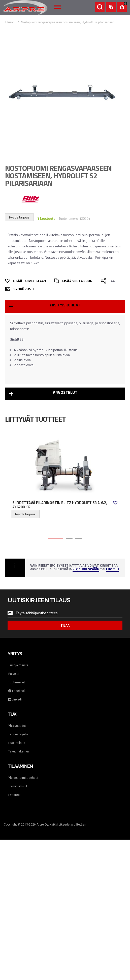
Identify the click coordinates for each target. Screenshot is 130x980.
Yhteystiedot (17, 726)
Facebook (17, 691)
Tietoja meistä (18, 665)
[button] (115, 503)
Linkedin (16, 699)
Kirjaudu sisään (86, 569)
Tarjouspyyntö (18, 734)
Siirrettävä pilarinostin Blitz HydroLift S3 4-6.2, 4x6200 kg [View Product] (65, 466)
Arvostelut (65, 392)
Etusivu (10, 22)
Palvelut (14, 674)
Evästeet (14, 795)
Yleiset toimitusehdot (23, 778)
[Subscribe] (65, 625)
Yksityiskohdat (65, 305)
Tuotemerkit (17, 682)
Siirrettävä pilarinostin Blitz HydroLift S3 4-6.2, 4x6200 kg (60, 505)
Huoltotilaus (17, 743)
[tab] (65, 306)
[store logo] (25, 8)
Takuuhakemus (19, 751)
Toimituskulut (18, 786)
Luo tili (113, 569)
